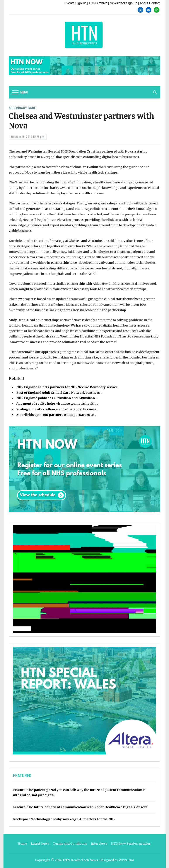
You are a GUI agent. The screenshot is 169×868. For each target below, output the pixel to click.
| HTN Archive (97, 3)
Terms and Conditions (70, 843)
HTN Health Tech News (80, 860)
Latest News (40, 843)
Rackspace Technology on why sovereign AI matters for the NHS (64, 819)
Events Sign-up (75, 3)
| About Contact (149, 3)
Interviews (99, 843)
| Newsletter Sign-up (123, 3)
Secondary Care (22, 108)
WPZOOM (126, 860)
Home (22, 843)
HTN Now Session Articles (131, 843)
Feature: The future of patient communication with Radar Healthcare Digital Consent (80, 807)
